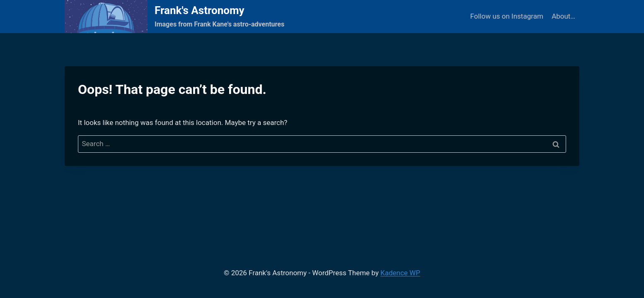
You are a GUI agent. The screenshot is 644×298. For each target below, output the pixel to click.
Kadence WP (400, 273)
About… (563, 16)
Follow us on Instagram (507, 16)
